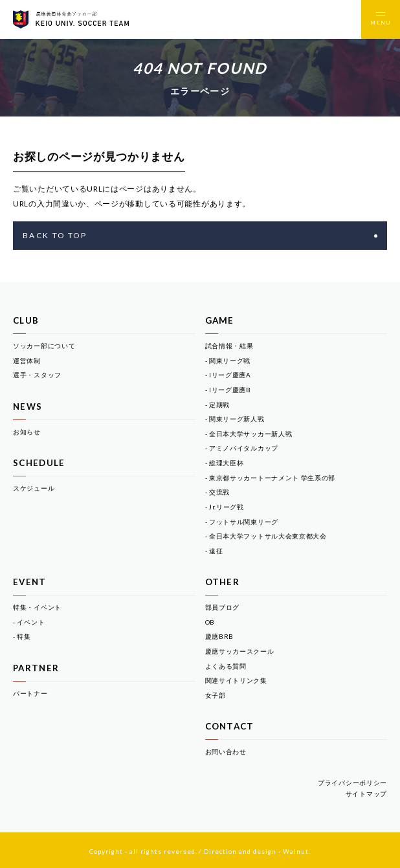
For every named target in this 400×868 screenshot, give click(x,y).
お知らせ (27, 432)
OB (210, 622)
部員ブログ (223, 607)
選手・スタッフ (37, 375)
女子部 (216, 695)
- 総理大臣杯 (225, 463)
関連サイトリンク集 (236, 680)
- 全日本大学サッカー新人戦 (249, 434)
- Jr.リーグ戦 (225, 507)
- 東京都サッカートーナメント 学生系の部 (271, 478)
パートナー (30, 693)
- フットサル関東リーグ (242, 522)
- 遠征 (214, 551)
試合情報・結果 (229, 346)
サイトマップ (366, 794)
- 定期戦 (218, 405)
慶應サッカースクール (240, 651)
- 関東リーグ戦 (228, 361)
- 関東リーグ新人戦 (235, 419)
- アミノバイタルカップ (242, 448)
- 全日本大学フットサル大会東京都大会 (266, 536)
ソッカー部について (44, 346)
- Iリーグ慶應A (228, 375)
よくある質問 (226, 666)
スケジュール (34, 488)
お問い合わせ (226, 751)
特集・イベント (37, 607)
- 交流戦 (218, 492)
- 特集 (22, 636)
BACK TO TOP (200, 235)
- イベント (29, 622)
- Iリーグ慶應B (228, 390)
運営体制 (27, 361)
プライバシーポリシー (352, 783)
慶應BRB (220, 636)
